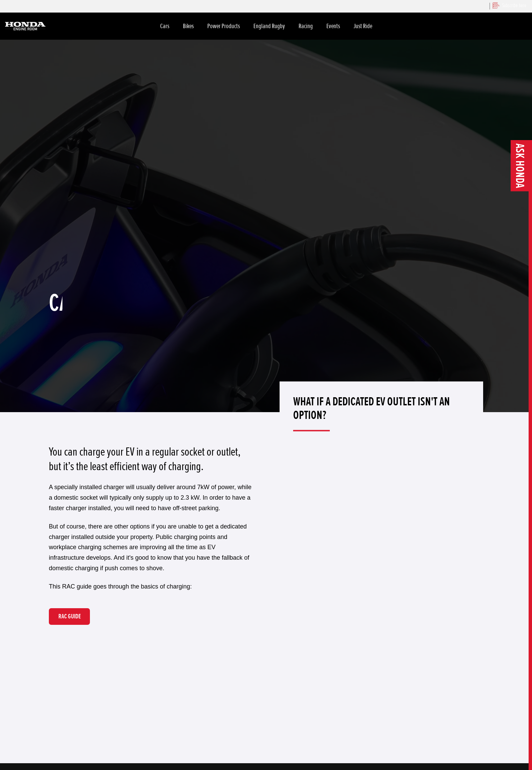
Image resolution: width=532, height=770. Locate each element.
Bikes (188, 26)
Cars (165, 26)
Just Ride (363, 26)
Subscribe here (509, 5)
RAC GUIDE (70, 616)
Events (333, 26)
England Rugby (269, 26)
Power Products (224, 26)
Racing (306, 26)
